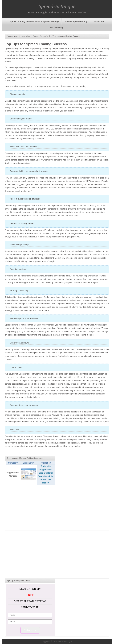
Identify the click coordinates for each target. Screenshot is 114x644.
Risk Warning (57, 27)
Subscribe (30, 630)
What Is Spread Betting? (77, 21)
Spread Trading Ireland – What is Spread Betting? (35, 21)
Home (21, 36)
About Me (99, 21)
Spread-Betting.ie (57, 6)
